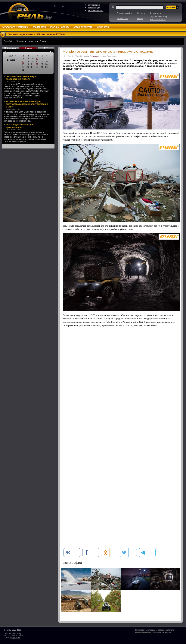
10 (37, 59)
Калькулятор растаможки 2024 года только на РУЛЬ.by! (37, 34)
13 (23, 61)
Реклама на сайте (124, 13)
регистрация (94, 5)
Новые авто (102, 27)
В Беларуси (10, 48)
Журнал (20, 41)
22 (37, 64)
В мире (43, 41)
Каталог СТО (122, 19)
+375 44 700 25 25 (158, 19)
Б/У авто (141, 13)
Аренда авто (155, 13)
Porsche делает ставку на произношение (20, 126)
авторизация (94, 8)
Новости (32, 41)
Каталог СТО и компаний (15, 27)
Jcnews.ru (95, 56)
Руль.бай (8, 41)
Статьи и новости (60, 27)
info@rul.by (15, 638)
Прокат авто (39, 27)
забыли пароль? (96, 11)
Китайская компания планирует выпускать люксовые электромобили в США (27, 104)
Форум (140, 19)
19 (23, 64)
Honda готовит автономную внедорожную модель (21, 78)
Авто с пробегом (83, 27)
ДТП (46, 48)
